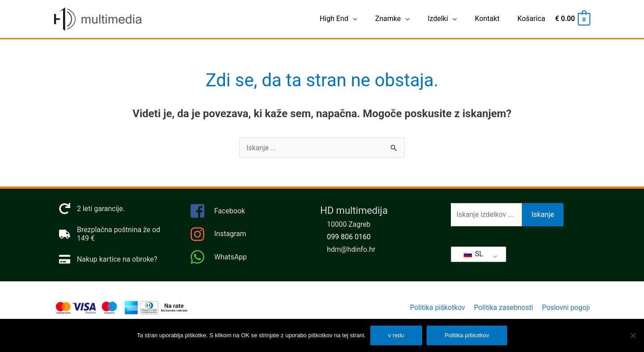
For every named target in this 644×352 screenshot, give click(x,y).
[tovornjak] (115, 234)
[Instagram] (246, 237)
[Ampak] (633, 335)
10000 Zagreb (349, 225)
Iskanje (543, 215)
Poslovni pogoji (566, 308)
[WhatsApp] (246, 257)
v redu (396, 335)
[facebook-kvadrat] (246, 214)
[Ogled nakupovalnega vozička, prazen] (572, 19)
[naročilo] (92, 209)
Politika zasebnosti (503, 308)
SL (473, 254)
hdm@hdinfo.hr (352, 250)
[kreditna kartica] (108, 260)
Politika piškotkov (436, 308)
